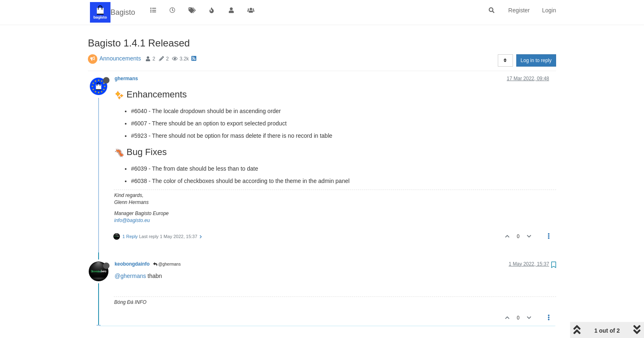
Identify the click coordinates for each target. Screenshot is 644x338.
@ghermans (167, 264)
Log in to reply (536, 60)
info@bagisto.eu (132, 220)
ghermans (126, 79)
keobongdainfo (132, 264)
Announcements (120, 58)
